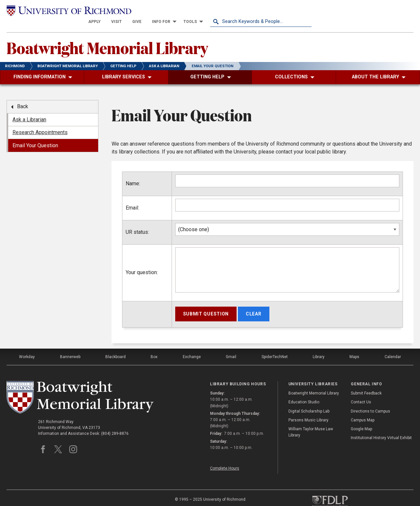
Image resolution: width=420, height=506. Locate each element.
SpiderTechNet (275, 346)
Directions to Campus (370, 400)
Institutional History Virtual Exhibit (381, 427)
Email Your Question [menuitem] (35, 134)
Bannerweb (70, 346)
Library (319, 346)
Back (23, 96)
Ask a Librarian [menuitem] (29, 108)
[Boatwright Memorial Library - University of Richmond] (80, 386)
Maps (354, 346)
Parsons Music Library (308, 409)
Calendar (393, 346)
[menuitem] (196, 10)
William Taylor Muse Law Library (311, 421)
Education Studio (304, 391)
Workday (27, 346)
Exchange (192, 346)
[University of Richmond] (57, 10)
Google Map (361, 418)
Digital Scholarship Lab (309, 400)
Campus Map (363, 409)
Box (154, 346)
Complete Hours (225, 457)
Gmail (231, 346)
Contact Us (361, 391)
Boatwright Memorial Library (107, 36)
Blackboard (115, 346)
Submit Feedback (366, 382)
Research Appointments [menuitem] (40, 121)
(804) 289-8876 (115, 422)
